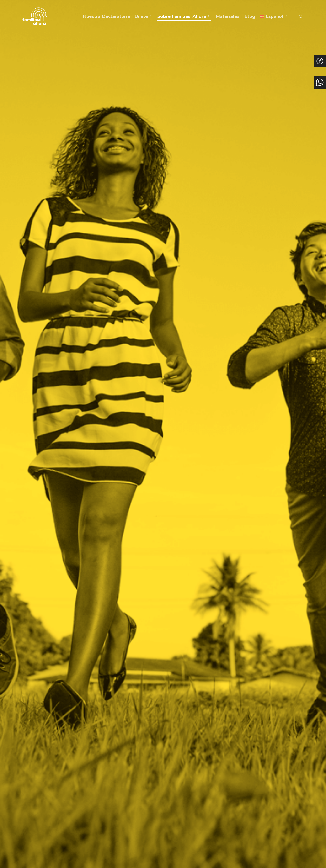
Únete (143, 16)
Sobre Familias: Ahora (184, 16)
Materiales (228, 16)
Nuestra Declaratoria (106, 16)
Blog (250, 16)
